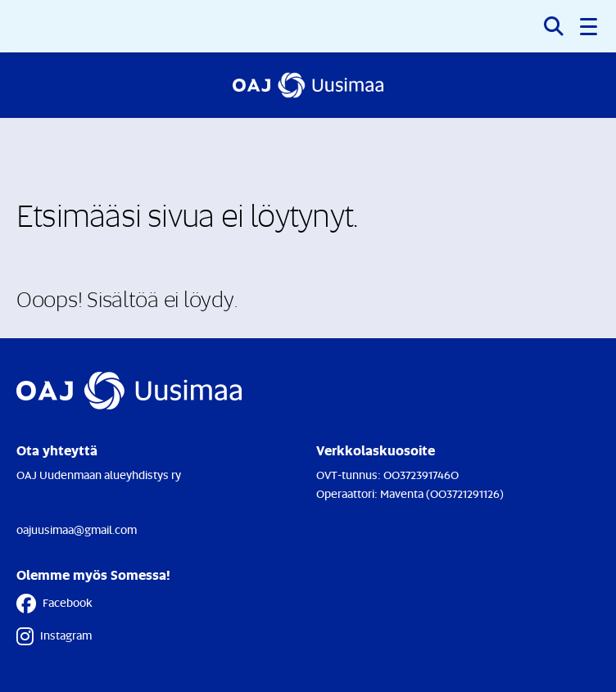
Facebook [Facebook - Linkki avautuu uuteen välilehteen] (54, 604)
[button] (590, 26)
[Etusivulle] (308, 85)
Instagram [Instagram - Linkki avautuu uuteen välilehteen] (54, 636)
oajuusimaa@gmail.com (77, 529)
